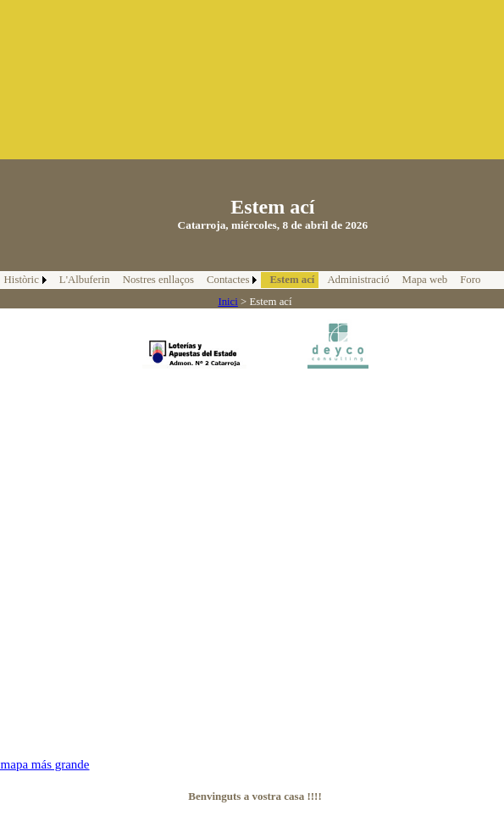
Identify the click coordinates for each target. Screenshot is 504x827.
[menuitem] (83, 280)
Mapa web (425, 280)
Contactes (228, 280)
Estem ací (292, 280)
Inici (227, 302)
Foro (470, 280)
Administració (358, 280)
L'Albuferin (85, 280)
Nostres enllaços (158, 280)
